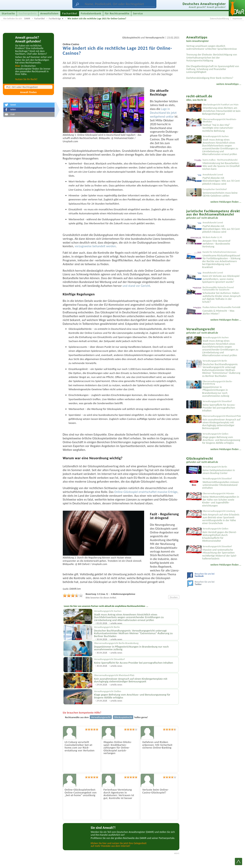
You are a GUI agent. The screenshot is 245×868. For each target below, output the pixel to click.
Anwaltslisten (49, 13)
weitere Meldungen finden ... (226, 202)
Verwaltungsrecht (155, 38)
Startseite (8, 13)
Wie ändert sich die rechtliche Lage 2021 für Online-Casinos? (97, 19)
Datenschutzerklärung (219, 19)
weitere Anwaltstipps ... (229, 84)
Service (138, 13)
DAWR (27, 19)
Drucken (174, 597)
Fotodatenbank (91, 13)
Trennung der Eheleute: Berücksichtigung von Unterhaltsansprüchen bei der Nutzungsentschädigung (212, 57)
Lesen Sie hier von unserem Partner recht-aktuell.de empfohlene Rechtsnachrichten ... (106, 606)
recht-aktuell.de (210, 218)
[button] (29, 105)
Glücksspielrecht (131, 38)
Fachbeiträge (55, 19)
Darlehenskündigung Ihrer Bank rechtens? (210, 78)
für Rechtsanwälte (117, 13)
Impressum (237, 19)
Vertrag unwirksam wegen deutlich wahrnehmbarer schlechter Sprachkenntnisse (212, 47)
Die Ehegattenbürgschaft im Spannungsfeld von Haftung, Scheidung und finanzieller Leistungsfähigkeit (213, 69)
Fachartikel (39, 19)
